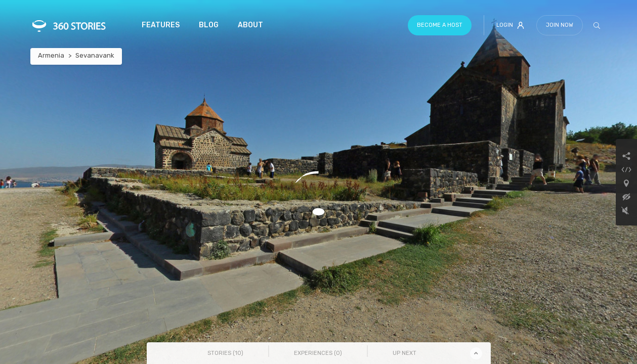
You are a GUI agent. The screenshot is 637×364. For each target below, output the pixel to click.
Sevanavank (95, 55)
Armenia (51, 55)
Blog (209, 25)
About (250, 25)
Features (161, 25)
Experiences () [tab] (318, 353)
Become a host (440, 25)
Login (510, 25)
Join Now (560, 25)
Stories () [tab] (225, 353)
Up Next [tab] (405, 353)
